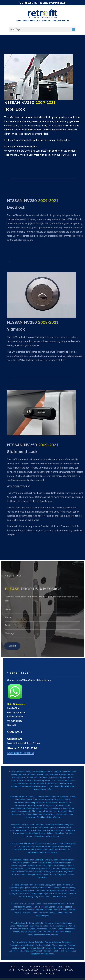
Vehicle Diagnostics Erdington (41, 868)
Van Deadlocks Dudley (45, 821)
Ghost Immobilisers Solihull (47, 829)
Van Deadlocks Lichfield (32, 818)
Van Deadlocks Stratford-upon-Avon (39, 819)
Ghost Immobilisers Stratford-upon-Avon (42, 833)
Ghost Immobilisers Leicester (47, 832)
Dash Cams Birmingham (45, 853)
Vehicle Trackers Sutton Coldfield (47, 885)
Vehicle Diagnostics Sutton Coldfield (34, 861)
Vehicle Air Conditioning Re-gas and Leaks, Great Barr (43, 879)
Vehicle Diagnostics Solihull (33, 863)
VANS (12, 970)
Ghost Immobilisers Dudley (43, 836)
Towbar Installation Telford (49, 910)
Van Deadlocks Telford (42, 824)
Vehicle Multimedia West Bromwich (42, 901)
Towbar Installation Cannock (36, 910)
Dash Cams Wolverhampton (34, 854)
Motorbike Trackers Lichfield (32, 846)
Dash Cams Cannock (45, 857)
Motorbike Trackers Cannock (45, 849)
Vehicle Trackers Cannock (43, 889)
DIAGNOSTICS (64, 966)
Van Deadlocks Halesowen (53, 822)
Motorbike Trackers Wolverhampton (49, 844)
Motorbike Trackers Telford (42, 847)
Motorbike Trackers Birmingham (51, 843)
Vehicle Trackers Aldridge (32, 885)
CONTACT (52, 973)
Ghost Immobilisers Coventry (32, 828)
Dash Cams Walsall (37, 856)
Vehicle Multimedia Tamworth (43, 898)
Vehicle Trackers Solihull (43, 886)
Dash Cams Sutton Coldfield (32, 853)
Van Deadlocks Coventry (30, 814)
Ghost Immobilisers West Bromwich (40, 837)
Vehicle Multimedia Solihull (32, 897)
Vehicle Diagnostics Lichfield (33, 864)
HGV (27, 973)
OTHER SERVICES (51, 970)
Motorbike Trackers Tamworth (47, 846)
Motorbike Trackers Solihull (33, 844)
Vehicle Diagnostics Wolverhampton (49, 863)
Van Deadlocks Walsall (54, 819)
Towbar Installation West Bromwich (48, 911)
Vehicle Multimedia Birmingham (51, 895)
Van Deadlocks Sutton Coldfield (45, 814)
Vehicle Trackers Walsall (50, 888)
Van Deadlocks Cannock (33, 821)
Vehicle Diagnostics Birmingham (51, 861)
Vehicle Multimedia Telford (52, 900)
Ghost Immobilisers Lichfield (48, 831)
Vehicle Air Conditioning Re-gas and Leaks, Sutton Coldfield (42, 875)
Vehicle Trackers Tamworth (37, 888)
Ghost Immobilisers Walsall (49, 834)
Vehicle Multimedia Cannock (38, 900)
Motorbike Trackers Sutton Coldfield (34, 843)
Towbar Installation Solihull (32, 907)
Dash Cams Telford (47, 856)
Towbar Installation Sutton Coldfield (34, 905)
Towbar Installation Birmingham (51, 905)
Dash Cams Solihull (56, 853)
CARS (23, 966)
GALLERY (38, 973)
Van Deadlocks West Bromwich (38, 822)
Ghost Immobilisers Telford (46, 839)
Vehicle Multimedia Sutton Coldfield (34, 895)
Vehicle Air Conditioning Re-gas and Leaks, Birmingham (39, 875)
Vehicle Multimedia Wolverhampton (47, 897)
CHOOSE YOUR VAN (28, 970)
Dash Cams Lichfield (47, 854)
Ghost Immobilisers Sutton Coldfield (48, 828)
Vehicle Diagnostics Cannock (42, 866)
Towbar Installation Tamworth (43, 908)
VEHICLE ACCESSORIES (42, 966)
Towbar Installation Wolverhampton (47, 907)
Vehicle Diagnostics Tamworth (48, 864)
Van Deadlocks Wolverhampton (51, 816)
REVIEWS (68, 970)
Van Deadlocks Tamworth (45, 818)
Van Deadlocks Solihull (38, 816)
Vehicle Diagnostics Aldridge (38, 869)
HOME (14, 966)
